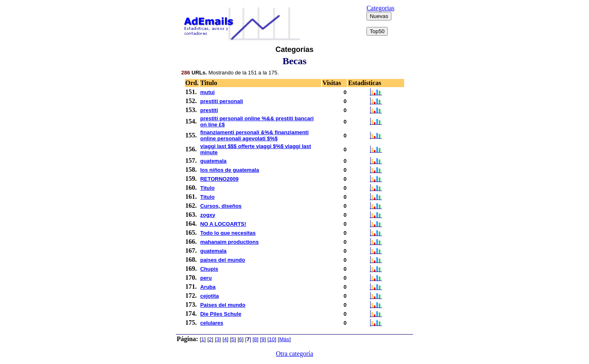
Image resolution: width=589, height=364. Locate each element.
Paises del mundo (223, 305)
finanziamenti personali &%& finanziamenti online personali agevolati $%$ (254, 135)
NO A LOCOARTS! (223, 224)
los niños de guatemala (229, 170)
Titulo (207, 188)
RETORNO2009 (219, 179)
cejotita (209, 296)
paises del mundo (223, 260)
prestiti (209, 110)
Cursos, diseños (221, 206)
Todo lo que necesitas (228, 233)
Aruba (208, 287)
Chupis (209, 269)
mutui (207, 92)
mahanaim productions (229, 242)
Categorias (380, 8)
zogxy (208, 215)
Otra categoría (294, 354)
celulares (211, 323)
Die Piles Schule (220, 314)
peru (206, 278)
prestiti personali (221, 101)
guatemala (213, 161)
